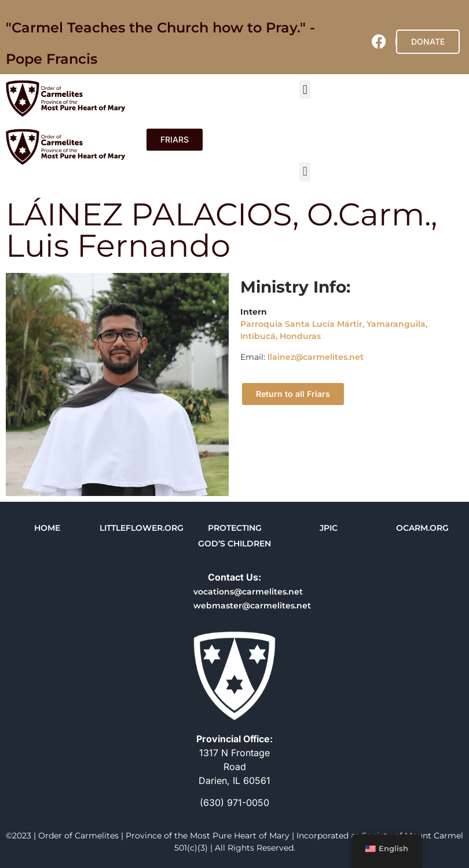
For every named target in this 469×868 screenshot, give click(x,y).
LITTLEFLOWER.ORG (142, 528)
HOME (47, 528)
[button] (305, 90)
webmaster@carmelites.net (252, 606)
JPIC (329, 528)
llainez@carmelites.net (316, 357)
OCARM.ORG (422, 528)
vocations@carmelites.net (248, 592)
